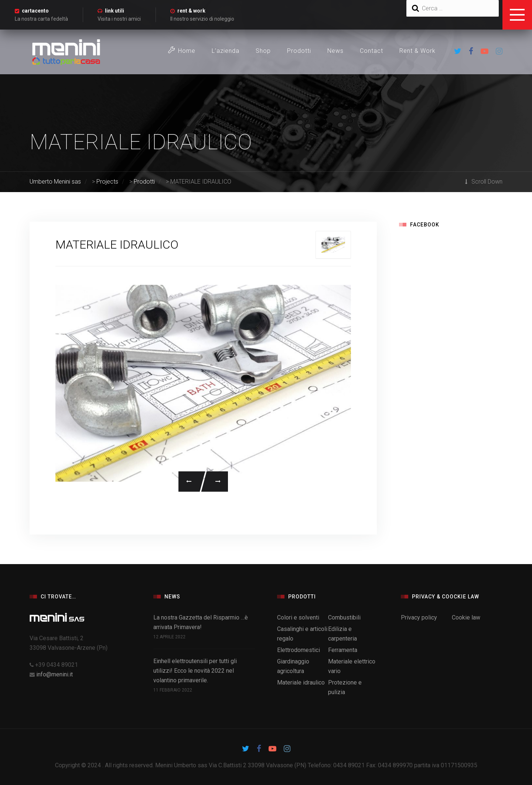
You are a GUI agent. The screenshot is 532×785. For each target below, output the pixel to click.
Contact (371, 51)
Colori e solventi (298, 617)
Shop (263, 51)
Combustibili (344, 617)
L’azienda (226, 51)
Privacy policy (419, 617)
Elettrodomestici (299, 650)
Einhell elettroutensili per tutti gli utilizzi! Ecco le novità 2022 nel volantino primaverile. (195, 671)
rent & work (191, 11)
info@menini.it (54, 674)
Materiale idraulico (301, 682)
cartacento (35, 11)
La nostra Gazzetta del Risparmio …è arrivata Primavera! (201, 622)
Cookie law (466, 617)
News (335, 51)
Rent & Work (417, 51)
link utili (115, 11)
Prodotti (299, 51)
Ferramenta (343, 650)
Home (182, 50)
